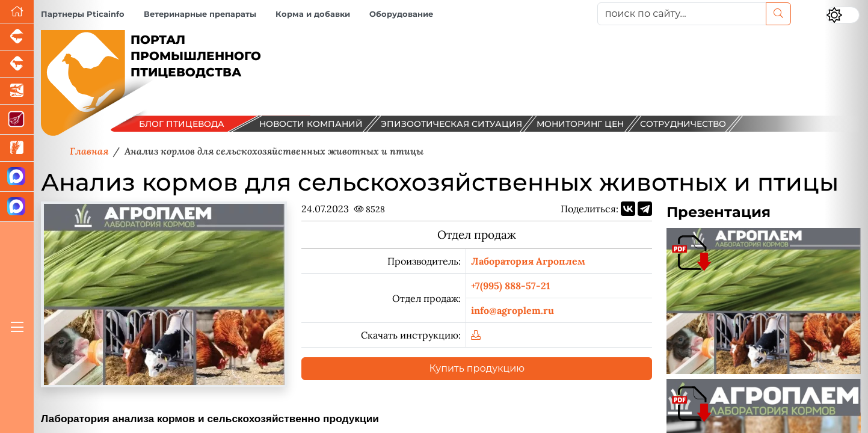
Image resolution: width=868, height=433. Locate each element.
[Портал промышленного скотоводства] (17, 64)
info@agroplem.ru (512, 310)
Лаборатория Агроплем (528, 261)
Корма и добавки (313, 14)
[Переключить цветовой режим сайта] (843, 15)
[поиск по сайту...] (682, 14)
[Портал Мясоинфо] (17, 120)
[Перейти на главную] (17, 12)
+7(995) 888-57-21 (511, 286)
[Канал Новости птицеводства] (17, 177)
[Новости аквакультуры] (17, 91)
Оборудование (401, 14)
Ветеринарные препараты (200, 14)
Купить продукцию (477, 368)
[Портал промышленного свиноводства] (17, 37)
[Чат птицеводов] (17, 207)
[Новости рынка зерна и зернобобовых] (17, 148)
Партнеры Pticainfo (83, 14)
